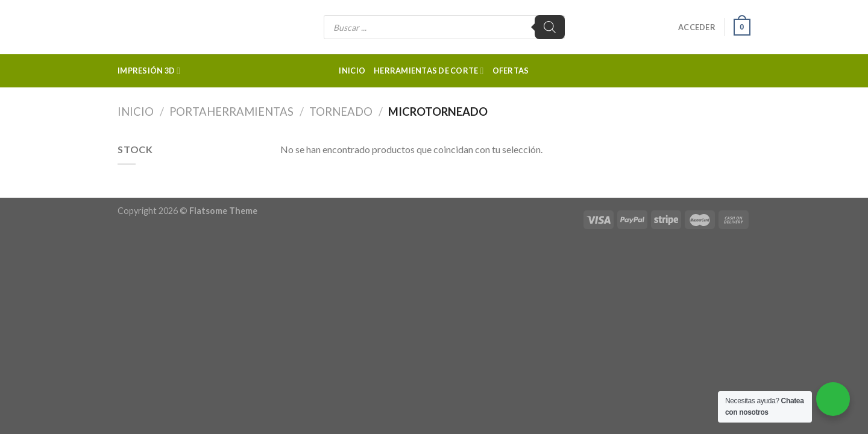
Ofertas (511, 71)
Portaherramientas (231, 112)
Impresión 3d (149, 71)
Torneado (341, 112)
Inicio (352, 71)
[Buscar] (550, 27)
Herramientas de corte (429, 71)
